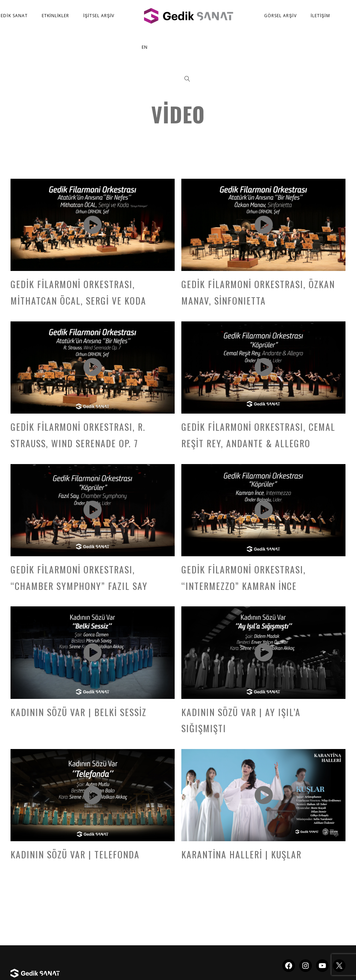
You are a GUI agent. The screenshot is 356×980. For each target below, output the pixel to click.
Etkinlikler (56, 16)
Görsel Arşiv (280, 16)
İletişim (320, 16)
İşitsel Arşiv (99, 16)
